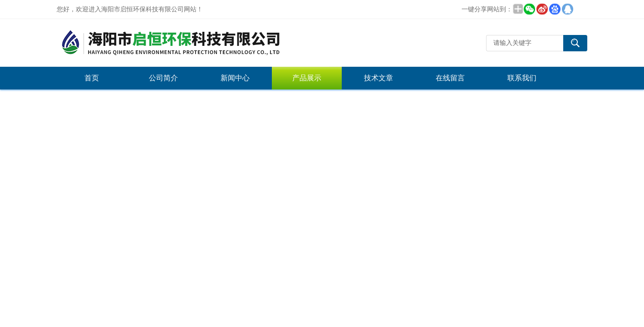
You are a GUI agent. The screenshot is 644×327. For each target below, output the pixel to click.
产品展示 (307, 78)
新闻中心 (235, 78)
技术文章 (379, 78)
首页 (92, 78)
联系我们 (522, 78)
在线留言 (450, 78)
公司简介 (163, 78)
